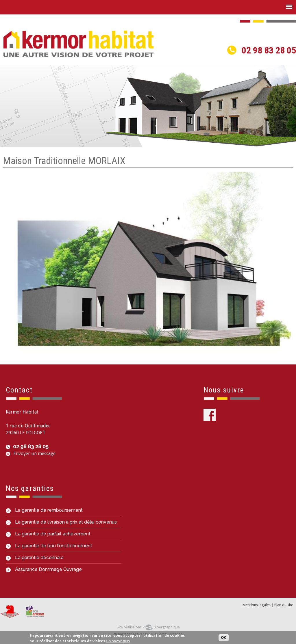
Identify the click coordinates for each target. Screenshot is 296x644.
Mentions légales (257, 605)
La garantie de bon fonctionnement (49, 546)
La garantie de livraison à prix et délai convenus (61, 522)
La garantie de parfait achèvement (48, 534)
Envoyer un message (34, 454)
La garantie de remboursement (44, 510)
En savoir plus (118, 642)
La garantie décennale (35, 558)
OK (224, 638)
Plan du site (284, 605)
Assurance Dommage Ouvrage (44, 569)
